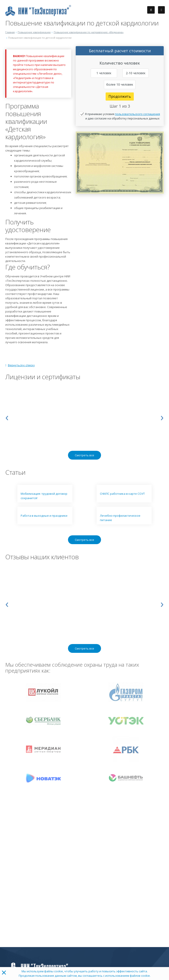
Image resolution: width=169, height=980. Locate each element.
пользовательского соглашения (137, 114)
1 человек (104, 73)
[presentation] (7, 417)
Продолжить (120, 96)
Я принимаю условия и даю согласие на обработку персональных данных (122, 116)
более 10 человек (120, 84)
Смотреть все (84, 455)
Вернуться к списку (20, 365)
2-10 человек (136, 73)
